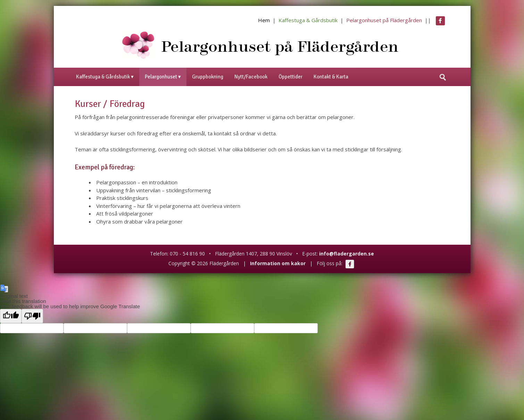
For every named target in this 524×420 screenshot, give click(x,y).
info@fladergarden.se (347, 254)
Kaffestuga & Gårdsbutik (308, 20)
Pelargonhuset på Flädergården (384, 20)
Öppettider (290, 77)
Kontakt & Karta (331, 77)
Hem (264, 20)
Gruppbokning (208, 77)
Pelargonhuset (161, 77)
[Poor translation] (32, 316)
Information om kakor (278, 263)
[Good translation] (11, 316)
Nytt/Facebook (251, 77)
